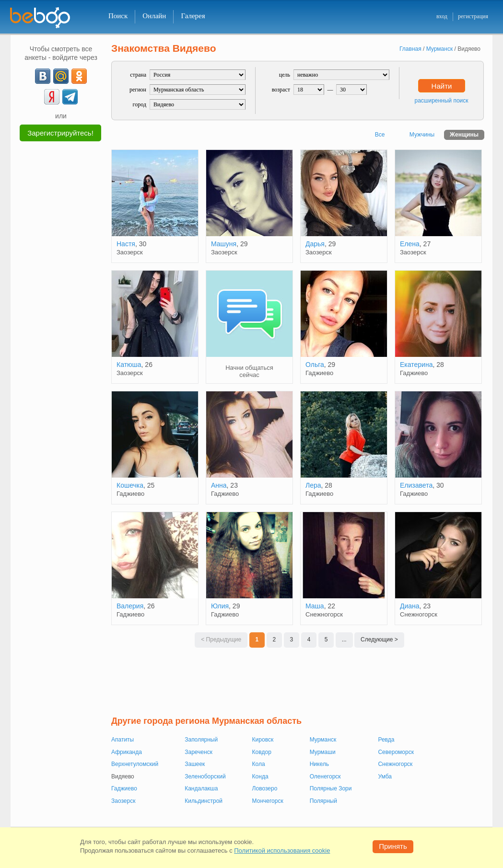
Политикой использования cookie (282, 851)
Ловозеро (265, 788)
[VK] (43, 76)
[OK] (79, 76)
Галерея (193, 16)
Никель (319, 764)
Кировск (263, 740)
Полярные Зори (331, 788)
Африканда (127, 752)
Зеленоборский (205, 777)
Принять (393, 846)
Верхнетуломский (135, 764)
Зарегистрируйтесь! (60, 133)
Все (380, 135)
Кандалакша (201, 788)
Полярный (323, 801)
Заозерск (123, 801)
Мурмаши (323, 752)
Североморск (396, 752)
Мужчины (422, 135)
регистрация (473, 16)
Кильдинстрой (204, 801)
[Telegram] (70, 97)
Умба (385, 777)
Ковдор (262, 752)
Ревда (386, 740)
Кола (259, 764)
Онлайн (154, 16)
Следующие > (379, 640)
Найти (442, 86)
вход (442, 16)
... (344, 640)
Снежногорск (395, 764)
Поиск (118, 16)
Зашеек (195, 764)
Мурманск (323, 740)
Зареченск (199, 752)
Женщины (464, 135)
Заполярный (201, 740)
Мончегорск (268, 801)
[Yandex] (52, 97)
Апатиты (123, 740)
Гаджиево (124, 788)
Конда (260, 777)
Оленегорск (325, 777)
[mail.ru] (61, 76)
